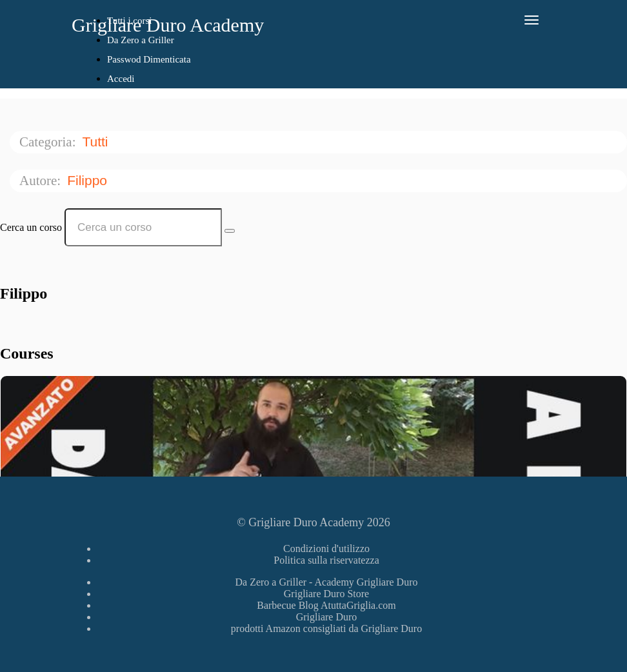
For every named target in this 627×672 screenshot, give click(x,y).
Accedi (121, 79)
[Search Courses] (230, 231)
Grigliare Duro (327, 617)
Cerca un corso (31, 227)
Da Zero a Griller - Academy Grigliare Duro (327, 582)
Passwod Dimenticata (149, 59)
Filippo (89, 180)
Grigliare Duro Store (326, 594)
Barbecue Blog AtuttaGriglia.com (326, 605)
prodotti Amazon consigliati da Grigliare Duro (326, 628)
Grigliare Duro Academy (168, 25)
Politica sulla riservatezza (326, 560)
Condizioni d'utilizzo (326, 548)
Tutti (97, 142)
